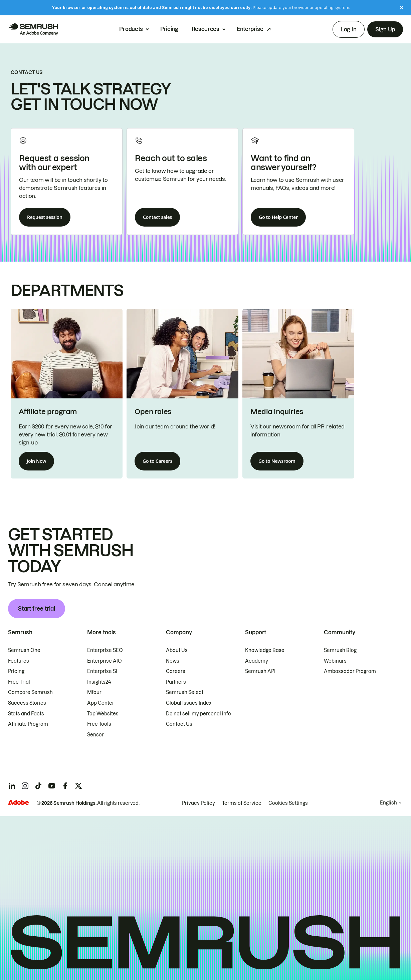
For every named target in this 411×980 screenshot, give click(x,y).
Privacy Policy (198, 803)
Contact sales (157, 217)
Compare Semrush (30, 692)
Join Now (36, 461)
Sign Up (385, 29)
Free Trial (19, 682)
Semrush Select (185, 692)
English (388, 803)
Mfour (94, 692)
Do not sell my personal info (198, 714)
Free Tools (99, 724)
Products (131, 29)
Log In (349, 29)
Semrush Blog (340, 650)
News (173, 661)
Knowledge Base (265, 650)
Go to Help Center (278, 217)
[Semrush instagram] (25, 786)
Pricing (169, 29)
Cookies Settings (288, 803)
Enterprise (250, 29)
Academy (257, 661)
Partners (176, 682)
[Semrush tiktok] (38, 786)
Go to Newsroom (277, 461)
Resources (205, 29)
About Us (177, 650)
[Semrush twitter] (78, 786)
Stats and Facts (26, 714)
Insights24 (99, 682)
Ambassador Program (350, 671)
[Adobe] (18, 802)
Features (19, 661)
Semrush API (260, 671)
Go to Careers (157, 461)
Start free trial (37, 609)
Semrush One (24, 650)
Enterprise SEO (105, 650)
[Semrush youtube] (52, 786)
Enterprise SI (102, 671)
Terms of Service (242, 803)
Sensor (95, 735)
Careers (176, 671)
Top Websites (103, 714)
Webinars (335, 661)
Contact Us (179, 724)
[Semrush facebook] (65, 786)
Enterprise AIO (105, 661)
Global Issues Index (189, 703)
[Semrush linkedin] (12, 786)
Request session (45, 217)
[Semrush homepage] (33, 29)
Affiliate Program (28, 724)
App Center (101, 703)
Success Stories (27, 703)
